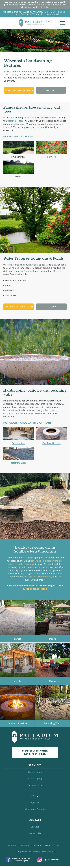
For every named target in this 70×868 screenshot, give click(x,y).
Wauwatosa (30, 577)
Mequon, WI (53, 14)
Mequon (57, 573)
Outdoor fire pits (51, 443)
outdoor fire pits (54, 561)
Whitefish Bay (45, 577)
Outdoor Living (35, 785)
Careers (35, 827)
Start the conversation (19, 90)
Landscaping (35, 779)
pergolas (29, 564)
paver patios (37, 561)
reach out (38, 4)
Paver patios (18, 443)
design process (15, 121)
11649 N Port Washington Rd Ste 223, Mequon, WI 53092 (35, 845)
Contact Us (35, 833)
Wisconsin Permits (35, 809)
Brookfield (36, 573)
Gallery (51, 90)
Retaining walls (18, 463)
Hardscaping (35, 772)
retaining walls (16, 564)
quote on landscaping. (35, 589)
